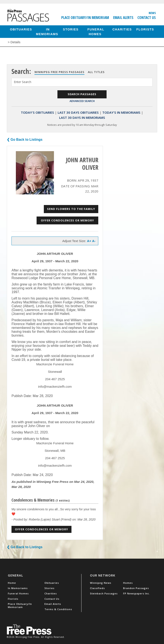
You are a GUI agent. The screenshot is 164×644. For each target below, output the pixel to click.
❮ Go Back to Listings (25, 140)
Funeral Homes (96, 32)
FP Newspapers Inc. (137, 593)
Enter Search (23, 82)
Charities (122, 29)
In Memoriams (47, 32)
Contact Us (147, 17)
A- (94, 241)
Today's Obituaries (37, 112)
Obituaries (21, 29)
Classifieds (97, 588)
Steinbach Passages (104, 593)
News (152, 13)
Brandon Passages (136, 588)
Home (12, 583)
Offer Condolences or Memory (67, 220)
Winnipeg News (101, 583)
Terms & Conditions (58, 609)
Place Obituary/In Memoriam (85, 17)
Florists (145, 29)
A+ (89, 241)
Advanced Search (82, 101)
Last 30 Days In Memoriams (82, 118)
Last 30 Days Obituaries (78, 112)
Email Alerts (123, 17)
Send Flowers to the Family (71, 209)
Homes (128, 583)
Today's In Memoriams (121, 112)
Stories (71, 29)
